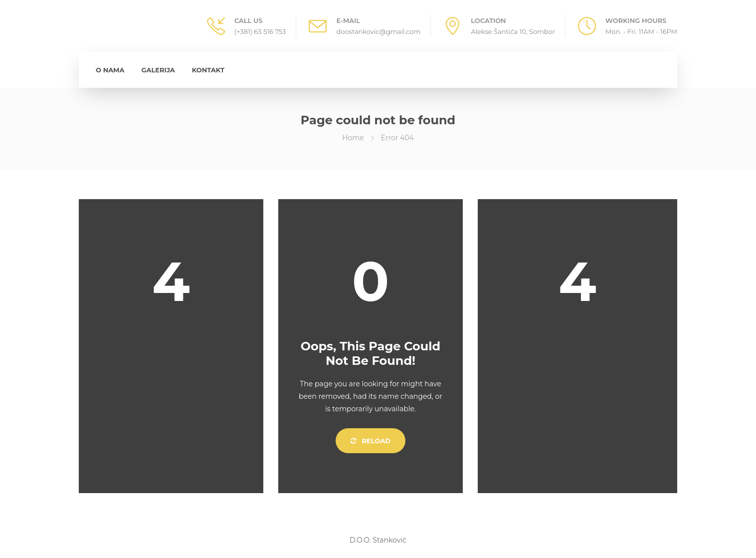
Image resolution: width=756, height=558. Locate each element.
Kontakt (208, 70)
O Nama (110, 70)
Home (353, 138)
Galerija (158, 70)
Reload (371, 441)
